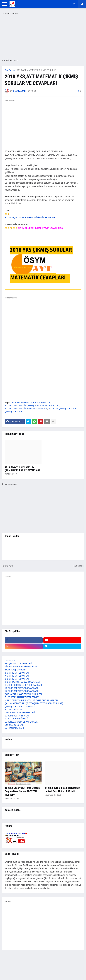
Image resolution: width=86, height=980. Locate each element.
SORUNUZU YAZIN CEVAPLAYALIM (21, 722)
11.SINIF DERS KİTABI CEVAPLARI (21, 688)
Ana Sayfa (10, 70)
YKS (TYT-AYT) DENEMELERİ (18, 664)
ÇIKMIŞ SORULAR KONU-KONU (20, 706)
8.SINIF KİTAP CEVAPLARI (17, 679)
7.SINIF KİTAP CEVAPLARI (17, 676)
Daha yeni (8, 566)
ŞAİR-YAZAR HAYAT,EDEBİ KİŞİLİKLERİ (23, 694)
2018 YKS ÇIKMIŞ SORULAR (62, 408)
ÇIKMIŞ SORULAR (13, 411)
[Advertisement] (43, 600)
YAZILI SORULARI (13, 710)
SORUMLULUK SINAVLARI (17, 716)
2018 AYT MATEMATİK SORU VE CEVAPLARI (26, 408)
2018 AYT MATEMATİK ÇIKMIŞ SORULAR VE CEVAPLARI (32, 405)
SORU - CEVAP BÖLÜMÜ (16, 719)
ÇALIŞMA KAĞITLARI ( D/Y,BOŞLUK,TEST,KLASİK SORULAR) (34, 703)
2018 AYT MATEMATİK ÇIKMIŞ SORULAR (37, 70)
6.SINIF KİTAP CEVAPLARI (17, 673)
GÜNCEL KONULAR (14, 725)
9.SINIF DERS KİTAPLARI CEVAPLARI (23, 682)
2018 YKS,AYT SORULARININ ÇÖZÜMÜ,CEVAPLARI (30, 218)
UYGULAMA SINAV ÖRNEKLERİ (20, 713)
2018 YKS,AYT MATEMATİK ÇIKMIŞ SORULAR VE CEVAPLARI (22, 468)
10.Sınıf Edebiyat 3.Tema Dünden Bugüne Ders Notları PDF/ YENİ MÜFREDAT (22, 791)
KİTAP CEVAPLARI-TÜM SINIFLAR (21, 667)
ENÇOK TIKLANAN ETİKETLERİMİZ (22, 697)
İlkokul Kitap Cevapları (15, 670)
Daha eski (78, 566)
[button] (5, 4)
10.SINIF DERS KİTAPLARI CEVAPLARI (23, 685)
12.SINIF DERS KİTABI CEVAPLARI (21, 691)
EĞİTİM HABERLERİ (14, 728)
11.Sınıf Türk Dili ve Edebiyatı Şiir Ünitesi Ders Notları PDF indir (62, 790)
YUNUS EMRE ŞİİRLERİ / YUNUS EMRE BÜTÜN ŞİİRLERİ (31, 700)
